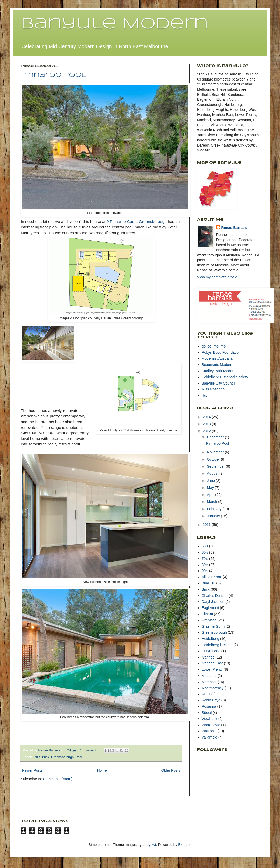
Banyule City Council (218, 383)
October (214, 459)
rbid (205, 395)
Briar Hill (209, 583)
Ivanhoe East (212, 663)
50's (205, 546)
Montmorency (213, 688)
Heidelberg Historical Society (225, 377)
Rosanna (209, 706)
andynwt (149, 845)
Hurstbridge (211, 651)
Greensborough (62, 757)
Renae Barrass (234, 228)
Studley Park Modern (219, 371)
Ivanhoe (208, 657)
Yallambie (209, 737)
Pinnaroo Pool (53, 75)
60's (205, 552)
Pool (79, 757)
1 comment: (89, 750)
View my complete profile (217, 277)
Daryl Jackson (213, 602)
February (215, 509)
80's (205, 565)
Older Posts (171, 770)
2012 (207, 431)
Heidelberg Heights (217, 645)
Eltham (207, 614)
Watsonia (209, 731)
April (211, 495)
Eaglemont (210, 608)
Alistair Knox (212, 577)
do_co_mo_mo (214, 346)
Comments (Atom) (58, 779)
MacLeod (209, 676)
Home (102, 770)
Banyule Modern (114, 24)
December (216, 437)
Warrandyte (211, 725)
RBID (206, 694)
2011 (207, 525)
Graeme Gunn (213, 626)
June (211, 481)
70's (37, 757)
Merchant (209, 682)
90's (205, 571)
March (212, 502)
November (216, 452)
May (211, 488)
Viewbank (209, 719)
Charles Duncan (215, 596)
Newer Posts (32, 770)
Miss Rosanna (213, 389)
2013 (207, 424)
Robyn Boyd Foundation (221, 352)
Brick (46, 757)
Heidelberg (211, 639)
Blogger (184, 845)
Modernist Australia (217, 358)
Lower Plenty (212, 669)
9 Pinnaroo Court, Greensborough (137, 222)
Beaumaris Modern (217, 365)
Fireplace (209, 620)
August (213, 473)
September (216, 466)
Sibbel (207, 713)
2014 (207, 417)
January (214, 516)
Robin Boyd (211, 700)
